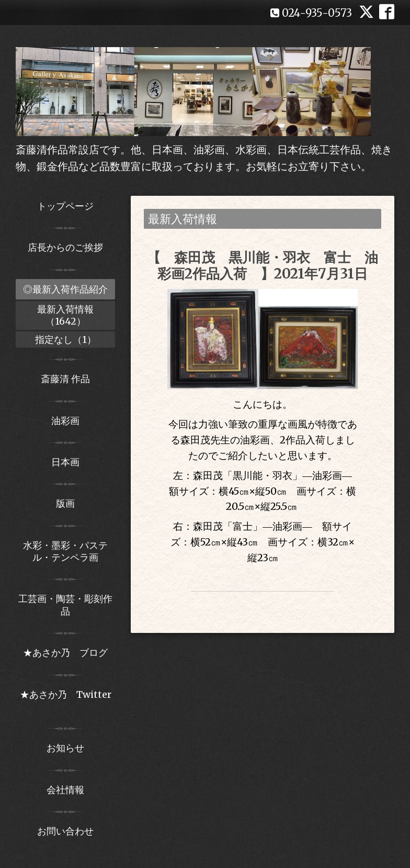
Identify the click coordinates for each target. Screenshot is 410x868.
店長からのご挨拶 (65, 247)
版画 (65, 503)
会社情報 (65, 790)
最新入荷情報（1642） (65, 315)
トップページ (65, 206)
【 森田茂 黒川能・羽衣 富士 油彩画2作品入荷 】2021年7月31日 (263, 265)
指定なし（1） (66, 340)
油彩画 (65, 421)
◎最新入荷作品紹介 (65, 289)
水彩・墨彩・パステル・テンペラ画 (65, 551)
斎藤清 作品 (65, 379)
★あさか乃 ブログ (69, 653)
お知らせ (65, 748)
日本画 (65, 462)
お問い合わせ (65, 831)
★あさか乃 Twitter (66, 700)
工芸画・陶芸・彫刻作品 (65, 605)
